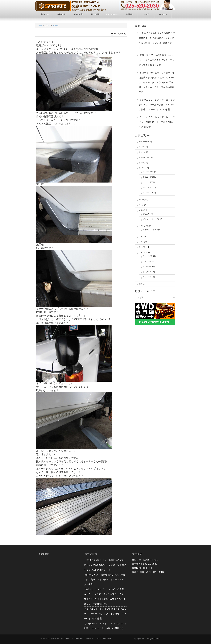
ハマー (141, 236)
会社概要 (90, 639)
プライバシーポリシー (103, 639)
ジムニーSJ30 (148, 193)
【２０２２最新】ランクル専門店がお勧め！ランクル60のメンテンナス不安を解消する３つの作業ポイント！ (105, 565)
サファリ (142, 163)
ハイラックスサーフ (150, 230)
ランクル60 (147, 267)
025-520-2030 (150, 564)
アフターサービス (78, 639)
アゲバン (142, 147)
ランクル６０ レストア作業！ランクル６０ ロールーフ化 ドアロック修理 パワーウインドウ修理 (157, 105)
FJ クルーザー (144, 142)
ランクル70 (147, 272)
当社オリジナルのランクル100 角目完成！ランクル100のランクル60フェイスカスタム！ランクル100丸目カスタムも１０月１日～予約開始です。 (156, 82)
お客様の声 (55, 639)
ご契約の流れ (44, 639)
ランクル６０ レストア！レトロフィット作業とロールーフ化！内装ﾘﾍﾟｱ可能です (157, 122)
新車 (140, 284)
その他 (56, 25)
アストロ (142, 152)
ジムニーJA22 (148, 187)
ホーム (40, 25)
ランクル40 (147, 261)
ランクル (142, 252)
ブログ (48, 25)
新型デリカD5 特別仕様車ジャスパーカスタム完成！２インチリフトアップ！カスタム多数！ (156, 60)
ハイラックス (144, 226)
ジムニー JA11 (148, 172)
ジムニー (142, 168)
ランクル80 (147, 277)
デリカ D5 (147, 214)
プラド (141, 242)
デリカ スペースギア (151, 219)
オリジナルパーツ (145, 157)
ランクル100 (148, 256)
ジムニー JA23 (148, 177)
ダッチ (141, 205)
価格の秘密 (65, 639)
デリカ (141, 210)
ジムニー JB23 (148, 182)
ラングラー (143, 247)
